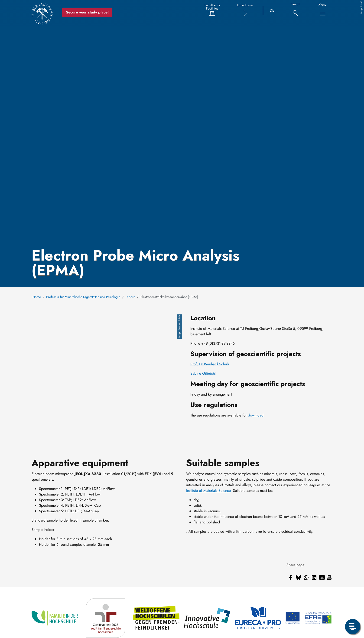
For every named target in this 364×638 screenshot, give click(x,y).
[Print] (329, 578)
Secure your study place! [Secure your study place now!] (88, 12)
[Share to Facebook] (290, 578)
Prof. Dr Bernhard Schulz (210, 364)
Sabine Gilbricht (203, 373)
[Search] (295, 11)
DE (272, 10)
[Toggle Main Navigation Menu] (323, 14)
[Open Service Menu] (353, 627)
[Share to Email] (322, 578)
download (256, 415)
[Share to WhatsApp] (306, 578)
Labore (130, 297)
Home (37, 297)
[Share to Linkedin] (314, 578)
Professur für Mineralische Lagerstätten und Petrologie (83, 297)
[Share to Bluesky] (298, 578)
